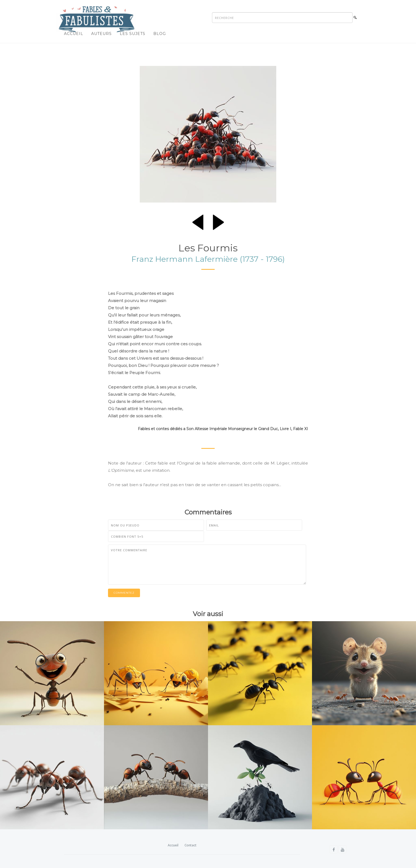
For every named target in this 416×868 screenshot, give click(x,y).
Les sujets (133, 34)
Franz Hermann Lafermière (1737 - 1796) (208, 259)
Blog (160, 34)
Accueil (74, 34)
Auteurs (101, 34)
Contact (191, 845)
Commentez (124, 593)
